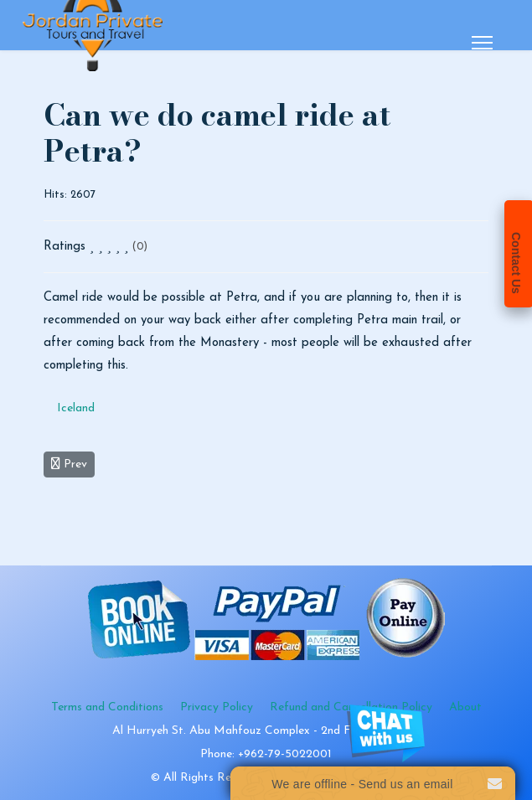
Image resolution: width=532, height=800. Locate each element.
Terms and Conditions (107, 707)
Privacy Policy (217, 707)
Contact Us (516, 263)
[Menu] (482, 43)
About (465, 707)
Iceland (76, 408)
